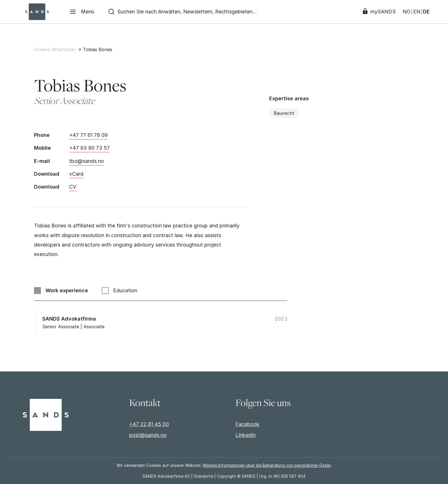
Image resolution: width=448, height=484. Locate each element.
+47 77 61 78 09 (88, 135)
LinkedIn (246, 435)
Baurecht (284, 113)
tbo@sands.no (87, 161)
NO (407, 12)
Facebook (247, 424)
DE (426, 12)
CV (73, 187)
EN (417, 12)
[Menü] (82, 12)
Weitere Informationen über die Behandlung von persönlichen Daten (267, 465)
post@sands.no (148, 435)
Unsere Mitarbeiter (55, 49)
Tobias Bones (98, 49)
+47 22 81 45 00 (149, 424)
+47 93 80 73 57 (89, 148)
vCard (76, 174)
